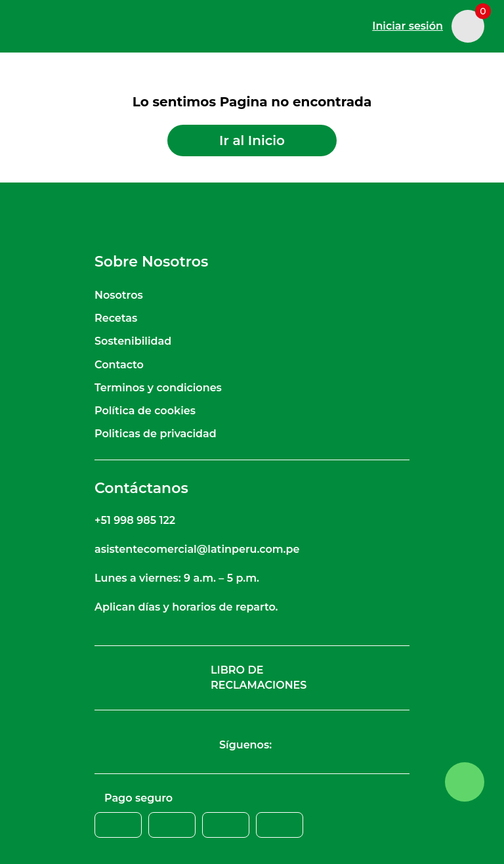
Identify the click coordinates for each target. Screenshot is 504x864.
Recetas (116, 318)
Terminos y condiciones (158, 388)
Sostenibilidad (133, 341)
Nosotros (119, 295)
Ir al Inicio (252, 140)
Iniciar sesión (408, 26)
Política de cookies (145, 411)
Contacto (119, 365)
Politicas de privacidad (156, 434)
